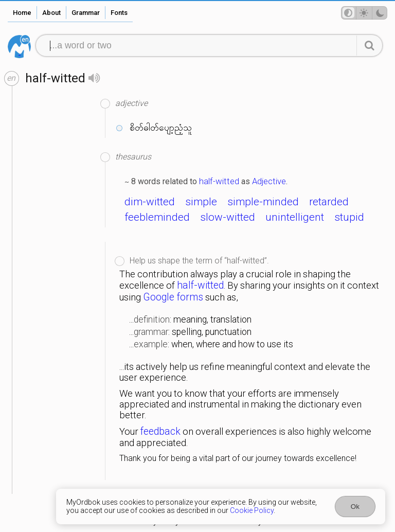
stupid (349, 217)
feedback (160, 431)
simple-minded (263, 202)
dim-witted (150, 202)
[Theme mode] (364, 13)
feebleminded (157, 217)
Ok (355, 507)
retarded (329, 202)
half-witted (219, 181)
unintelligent (295, 217)
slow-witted (228, 217)
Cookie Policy (252, 510)
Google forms (173, 297)
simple (201, 202)
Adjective (269, 181)
